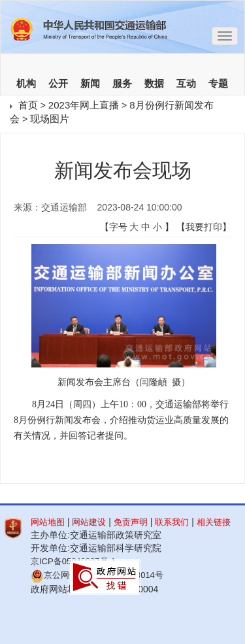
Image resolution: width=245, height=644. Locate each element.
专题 (218, 84)
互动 (186, 84)
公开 (58, 84)
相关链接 (214, 522)
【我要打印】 (204, 227)
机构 (26, 84)
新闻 (90, 84)
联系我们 (172, 522)
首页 (28, 105)
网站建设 (89, 522)
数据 (154, 84)
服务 (122, 84)
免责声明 (131, 522)
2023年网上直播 (84, 105)
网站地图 (48, 522)
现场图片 (50, 119)
